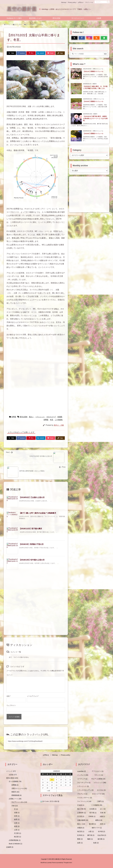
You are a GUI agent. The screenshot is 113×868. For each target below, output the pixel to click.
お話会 (13, 775)
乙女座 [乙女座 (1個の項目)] (81, 805)
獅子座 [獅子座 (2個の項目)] (91, 835)
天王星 (17, 833)
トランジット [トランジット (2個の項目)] (83, 786)
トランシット (40, 417)
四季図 (41, 25)
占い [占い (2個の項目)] (103, 809)
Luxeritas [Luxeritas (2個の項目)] (82, 771)
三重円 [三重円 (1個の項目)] (100, 801)
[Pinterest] (31, 53)
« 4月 (48, 791)
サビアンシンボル (19, 802)
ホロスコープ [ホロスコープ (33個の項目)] (98, 794)
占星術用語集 (15, 840)
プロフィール (89, 2)
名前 (9, 696)
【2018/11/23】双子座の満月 (31, 529)
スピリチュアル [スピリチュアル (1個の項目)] (84, 783)
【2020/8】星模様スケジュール (93, 134)
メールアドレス (33, 696)
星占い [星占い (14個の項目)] (81, 824)
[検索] (108, 2)
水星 (17, 816)
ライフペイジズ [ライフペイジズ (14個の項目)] (84, 801)
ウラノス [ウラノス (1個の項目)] (99, 775)
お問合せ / (81, 2)
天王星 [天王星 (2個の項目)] (81, 816)
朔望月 (15, 792)
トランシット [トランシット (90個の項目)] (100, 783)
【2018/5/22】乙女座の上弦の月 (32, 497)
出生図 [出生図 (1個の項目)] (93, 809)
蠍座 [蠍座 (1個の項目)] (90, 839)
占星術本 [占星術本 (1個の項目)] (81, 813)
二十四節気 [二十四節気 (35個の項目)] (97, 805)
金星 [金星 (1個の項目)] (80, 843)
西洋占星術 (18, 25)
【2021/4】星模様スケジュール (93, 71)
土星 (17, 830)
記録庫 (10, 847)
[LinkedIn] (41, 53)
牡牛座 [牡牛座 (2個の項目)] (102, 831)
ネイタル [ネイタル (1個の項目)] (101, 790)
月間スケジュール (19, 788)
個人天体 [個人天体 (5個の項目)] (81, 809)
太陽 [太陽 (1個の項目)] (102, 816)
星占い (31, 417)
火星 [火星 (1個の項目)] (91, 831)
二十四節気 (59, 420)
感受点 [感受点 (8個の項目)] (99, 820)
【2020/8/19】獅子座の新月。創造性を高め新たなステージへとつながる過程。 (95, 118)
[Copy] (60, 53)
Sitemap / (64, 2)
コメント (10, 675)
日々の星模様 (30, 25)
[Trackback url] (36, 741)
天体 (15, 806)
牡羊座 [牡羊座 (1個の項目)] (81, 835)
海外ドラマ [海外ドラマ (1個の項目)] (97, 828)
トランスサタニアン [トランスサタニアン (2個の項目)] (85, 790)
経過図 (60, 417)
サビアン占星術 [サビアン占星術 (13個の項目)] (98, 779)
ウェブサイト (11, 705)
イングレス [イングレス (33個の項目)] (83, 775)
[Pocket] (50, 53)
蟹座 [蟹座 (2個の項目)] (80, 839)
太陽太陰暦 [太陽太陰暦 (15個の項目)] (83, 820)
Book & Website (15, 844)
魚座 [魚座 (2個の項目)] (96, 843)
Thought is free (68, 863)
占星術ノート (15, 799)
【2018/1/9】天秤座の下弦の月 (31, 544)
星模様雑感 (16, 795)
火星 (17, 823)
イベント (11, 771)
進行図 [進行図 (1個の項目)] (101, 839)
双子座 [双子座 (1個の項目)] (93, 813)
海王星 (17, 837)
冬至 (52, 420)
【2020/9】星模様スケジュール (93, 101)
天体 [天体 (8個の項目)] (103, 813)
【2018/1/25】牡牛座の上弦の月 (32, 560)
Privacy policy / (72, 2)
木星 (17, 826)
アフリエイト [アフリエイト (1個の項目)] (97, 771)
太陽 (17, 813)
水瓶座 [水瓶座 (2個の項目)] (81, 828)
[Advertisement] (36, 364)
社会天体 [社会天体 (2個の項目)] (102, 835)
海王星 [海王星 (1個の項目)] (81, 831)
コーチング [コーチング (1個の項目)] (82, 779)
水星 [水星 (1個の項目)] (103, 824)
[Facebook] (21, 53)
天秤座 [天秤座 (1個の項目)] (92, 816)
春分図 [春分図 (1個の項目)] (93, 824)
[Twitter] (11, 53)
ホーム (8, 25)
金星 (17, 819)
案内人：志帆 (59, 425)
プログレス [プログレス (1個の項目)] (82, 794)
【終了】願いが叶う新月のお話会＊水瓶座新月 (38, 513)
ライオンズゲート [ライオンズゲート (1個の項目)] (85, 798)
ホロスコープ (51, 417)
